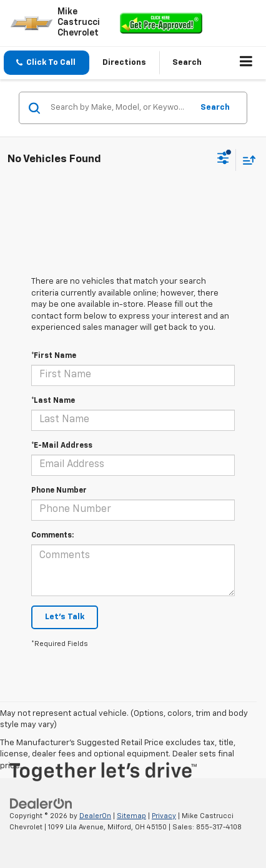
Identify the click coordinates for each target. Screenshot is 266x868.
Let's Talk (65, 617)
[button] (47, 63)
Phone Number (59, 491)
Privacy (164, 816)
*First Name (54, 356)
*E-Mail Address (62, 446)
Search (215, 108)
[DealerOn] (41, 803)
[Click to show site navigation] (246, 63)
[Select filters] (223, 160)
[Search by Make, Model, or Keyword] (120, 108)
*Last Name (53, 401)
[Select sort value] (246, 160)
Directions (124, 63)
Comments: (52, 536)
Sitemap (131, 816)
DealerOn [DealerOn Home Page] (95, 816)
